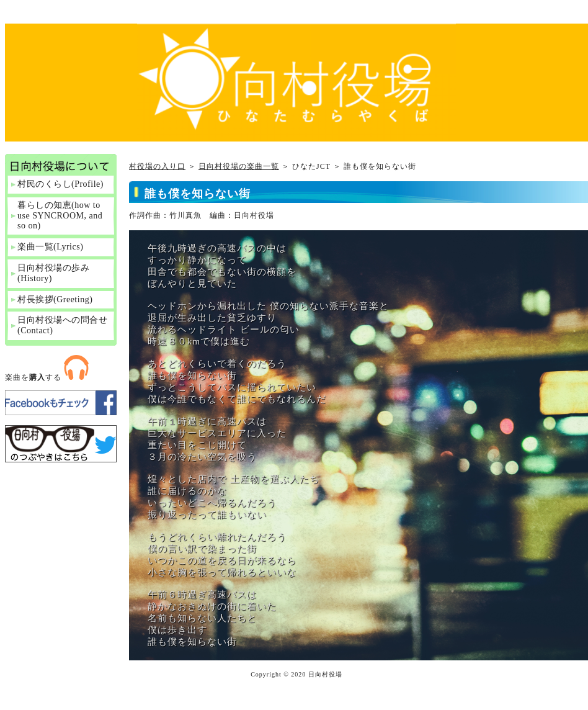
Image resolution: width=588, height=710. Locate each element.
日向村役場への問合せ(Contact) (62, 325)
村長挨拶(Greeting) (55, 299)
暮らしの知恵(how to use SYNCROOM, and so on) (60, 216)
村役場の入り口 (157, 166)
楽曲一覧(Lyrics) (50, 247)
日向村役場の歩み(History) (53, 273)
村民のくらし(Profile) (60, 184)
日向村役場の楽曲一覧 (239, 166)
